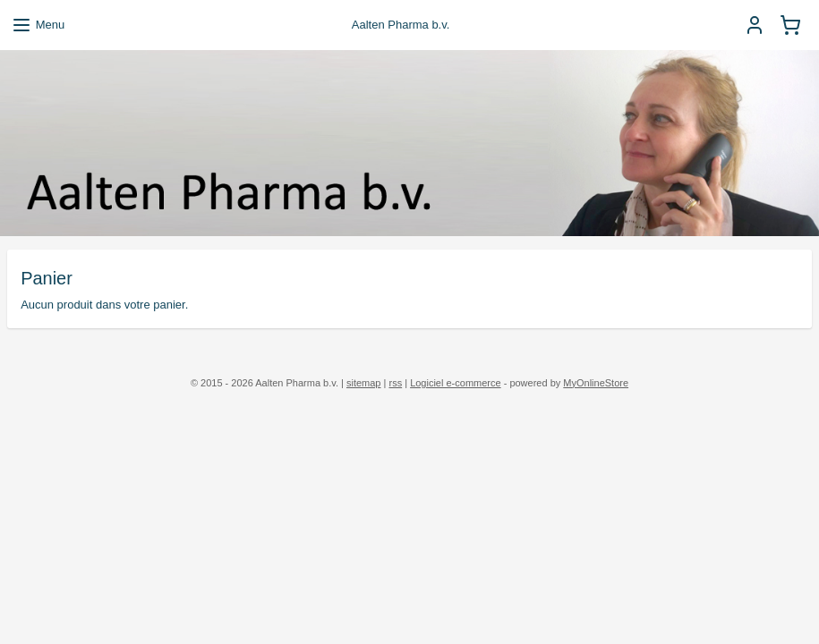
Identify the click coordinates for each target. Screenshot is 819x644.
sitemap (364, 383)
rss (395, 383)
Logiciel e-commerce (455, 383)
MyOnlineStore (596, 383)
